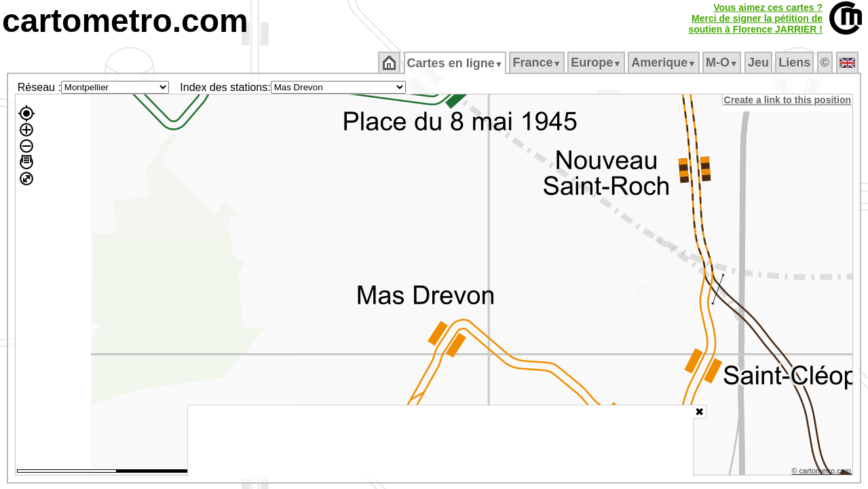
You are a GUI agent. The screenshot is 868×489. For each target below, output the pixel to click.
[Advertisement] (440, 441)
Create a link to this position (788, 100)
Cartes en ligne (456, 63)
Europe (597, 62)
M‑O (723, 62)
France (538, 62)
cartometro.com (125, 21)
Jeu (759, 62)
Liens (796, 62)
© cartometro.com (823, 473)
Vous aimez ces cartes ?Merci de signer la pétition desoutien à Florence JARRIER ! (755, 18)
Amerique (665, 62)
